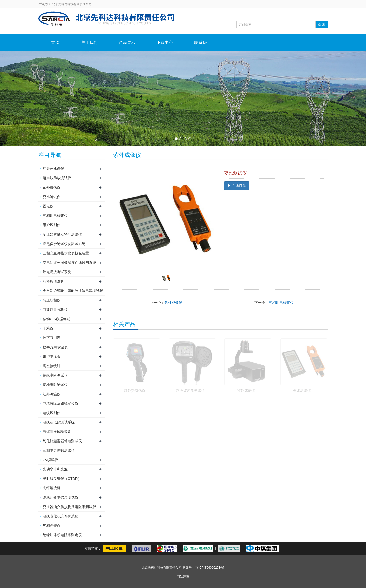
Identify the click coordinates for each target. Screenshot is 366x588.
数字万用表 (52, 338)
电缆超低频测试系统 (59, 422)
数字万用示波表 (55, 347)
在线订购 (237, 186)
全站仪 (48, 328)
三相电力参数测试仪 (59, 450)
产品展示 (127, 43)
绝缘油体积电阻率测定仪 (62, 535)
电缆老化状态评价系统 (60, 516)
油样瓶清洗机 (53, 281)
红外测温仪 (52, 394)
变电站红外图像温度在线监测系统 (69, 263)
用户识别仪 (52, 225)
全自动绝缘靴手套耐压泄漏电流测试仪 (73, 291)
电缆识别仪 (52, 413)
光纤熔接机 (52, 488)
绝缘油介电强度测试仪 (60, 497)
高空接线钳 (52, 366)
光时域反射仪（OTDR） (62, 479)
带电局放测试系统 (57, 272)
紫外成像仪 (173, 303)
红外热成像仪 (135, 390)
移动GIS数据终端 (56, 319)
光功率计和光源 (55, 469)
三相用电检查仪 (281, 303)
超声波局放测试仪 (190, 390)
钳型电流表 (52, 356)
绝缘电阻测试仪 (55, 375)
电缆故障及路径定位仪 (60, 403)
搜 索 (322, 24)
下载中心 (165, 43)
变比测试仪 (302, 390)
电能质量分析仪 (55, 309)
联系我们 (202, 43)
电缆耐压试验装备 (57, 432)
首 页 (55, 43)
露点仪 (48, 206)
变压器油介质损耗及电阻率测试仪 (69, 507)
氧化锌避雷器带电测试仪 (62, 441)
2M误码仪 (50, 460)
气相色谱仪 (52, 526)
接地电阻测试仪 (55, 385)
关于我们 (89, 43)
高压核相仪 (52, 300)
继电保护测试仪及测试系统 (64, 244)
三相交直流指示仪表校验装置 (66, 253)
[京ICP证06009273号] (209, 568)
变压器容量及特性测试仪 (62, 234)
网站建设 (183, 577)
